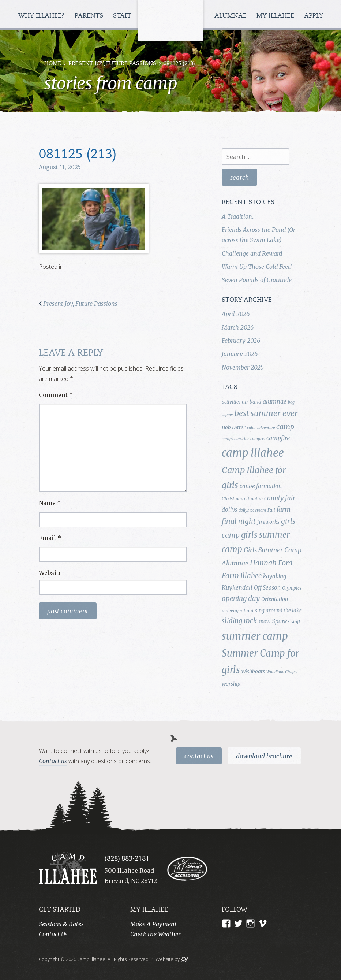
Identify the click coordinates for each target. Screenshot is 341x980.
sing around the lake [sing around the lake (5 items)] (278, 610)
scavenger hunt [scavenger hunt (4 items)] (238, 611)
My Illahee (276, 16)
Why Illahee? (42, 16)
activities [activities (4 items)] (231, 402)
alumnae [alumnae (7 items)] (275, 401)
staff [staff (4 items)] (296, 622)
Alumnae (231, 16)
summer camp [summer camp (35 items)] (255, 636)
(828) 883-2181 (127, 858)
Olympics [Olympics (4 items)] (292, 588)
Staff (123, 16)
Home (53, 64)
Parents (90, 16)
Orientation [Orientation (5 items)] (275, 599)
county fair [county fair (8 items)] (280, 498)
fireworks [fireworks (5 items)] (268, 522)
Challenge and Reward (252, 253)
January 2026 (240, 354)
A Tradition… (239, 216)
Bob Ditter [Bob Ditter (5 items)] (234, 427)
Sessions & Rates (61, 924)
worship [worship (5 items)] (231, 684)
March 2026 (238, 327)
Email (50, 538)
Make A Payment (153, 924)
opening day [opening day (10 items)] (241, 599)
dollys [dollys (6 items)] (229, 510)
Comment (56, 395)
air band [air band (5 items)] (252, 402)
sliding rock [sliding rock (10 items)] (239, 621)
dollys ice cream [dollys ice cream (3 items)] (252, 510)
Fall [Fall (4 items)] (271, 510)
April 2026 (236, 314)
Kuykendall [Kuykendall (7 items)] (237, 587)
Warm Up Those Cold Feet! (257, 267)
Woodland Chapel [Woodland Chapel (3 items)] (282, 672)
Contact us (53, 761)
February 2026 (241, 341)
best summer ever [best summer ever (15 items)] (266, 413)
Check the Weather (155, 934)
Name (50, 503)
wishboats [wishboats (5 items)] (253, 671)
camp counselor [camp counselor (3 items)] (235, 439)
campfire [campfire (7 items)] (278, 438)
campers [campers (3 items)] (258, 439)
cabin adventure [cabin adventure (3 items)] (261, 428)
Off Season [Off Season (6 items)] (267, 588)
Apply (314, 16)
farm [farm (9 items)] (284, 509)
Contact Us (199, 756)
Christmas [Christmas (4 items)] (232, 499)
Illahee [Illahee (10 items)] (251, 576)
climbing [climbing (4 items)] (253, 499)
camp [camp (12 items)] (285, 427)
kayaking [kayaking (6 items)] (275, 576)
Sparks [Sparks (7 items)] (281, 621)
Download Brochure (264, 756)
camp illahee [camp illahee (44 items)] (253, 453)
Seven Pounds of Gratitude (257, 280)
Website (50, 573)
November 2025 (243, 367)
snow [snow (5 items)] (264, 621)
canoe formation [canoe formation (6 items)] (261, 486)
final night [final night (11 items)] (239, 521)
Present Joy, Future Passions (112, 64)
